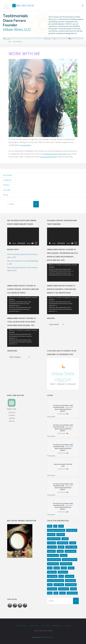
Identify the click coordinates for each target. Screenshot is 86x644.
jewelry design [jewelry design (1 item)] (70, 551)
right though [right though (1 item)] (52, 576)
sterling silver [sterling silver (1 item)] (70, 580)
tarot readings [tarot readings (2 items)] (71, 585)
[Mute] (32, 243)
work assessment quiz (48, 157)
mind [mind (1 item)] (50, 568)
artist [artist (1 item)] (61, 526)
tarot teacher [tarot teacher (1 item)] (64, 589)
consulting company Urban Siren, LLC (57, 154)
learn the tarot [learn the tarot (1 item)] (53, 555)
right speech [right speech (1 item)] (63, 572)
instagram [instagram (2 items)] (51, 551)
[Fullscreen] (36, 243)
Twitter (6, 185)
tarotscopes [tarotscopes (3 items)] (52, 589)
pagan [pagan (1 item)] (57, 568)
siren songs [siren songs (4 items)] (70, 576)
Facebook (7, 180)
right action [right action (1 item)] (52, 572)
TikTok (6, 195)
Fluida (42, 637)
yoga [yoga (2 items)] (50, 593)
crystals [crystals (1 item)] (73, 543)
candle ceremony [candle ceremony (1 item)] (54, 539)
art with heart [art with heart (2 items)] (72, 530)
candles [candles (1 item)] (65, 539)
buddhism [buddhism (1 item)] (61, 534)
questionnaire (26, 145)
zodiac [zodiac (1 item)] (62, 593)
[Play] (10, 243)
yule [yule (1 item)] (56, 593)
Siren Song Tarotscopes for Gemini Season (22, 254)
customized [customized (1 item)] (52, 547)
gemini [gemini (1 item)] (61, 547)
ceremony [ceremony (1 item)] (51, 543)
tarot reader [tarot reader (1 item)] (59, 585)
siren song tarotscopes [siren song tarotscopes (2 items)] (56, 580)
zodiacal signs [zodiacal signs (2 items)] (72, 593)
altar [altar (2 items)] (50, 526)
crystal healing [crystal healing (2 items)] (63, 543)
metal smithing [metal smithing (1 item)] (53, 564)
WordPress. (50, 637)
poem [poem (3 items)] (64, 568)
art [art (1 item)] (55, 526)
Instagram (8, 175)
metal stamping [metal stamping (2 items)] (66, 564)
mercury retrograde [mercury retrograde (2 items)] (70, 560)
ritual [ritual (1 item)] (61, 576)
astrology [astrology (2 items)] (51, 534)
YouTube (7, 190)
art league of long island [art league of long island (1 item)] (56, 530)
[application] (23, 237)
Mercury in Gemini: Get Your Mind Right (21, 261)
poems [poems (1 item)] (71, 568)
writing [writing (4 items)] (73, 589)
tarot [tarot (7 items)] (50, 585)
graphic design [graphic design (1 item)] (71, 547)
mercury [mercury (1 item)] (64, 555)
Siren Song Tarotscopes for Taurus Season (22, 268)
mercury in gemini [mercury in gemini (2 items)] (54, 560)
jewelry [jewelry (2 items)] (60, 551)
